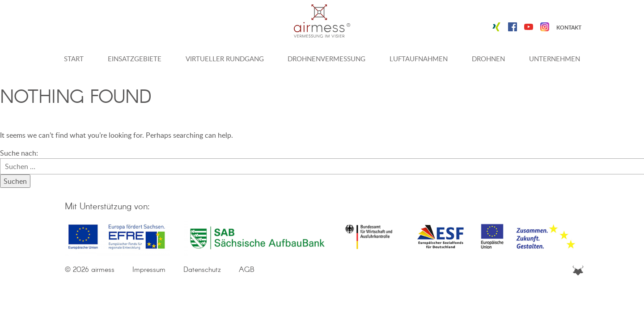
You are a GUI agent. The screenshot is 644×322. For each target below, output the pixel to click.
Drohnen (488, 59)
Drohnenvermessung (326, 59)
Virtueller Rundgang (225, 59)
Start (74, 59)
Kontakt (569, 28)
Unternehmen (555, 59)
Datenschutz (202, 270)
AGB (247, 270)
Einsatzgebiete (135, 59)
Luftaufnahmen (419, 59)
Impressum (149, 270)
